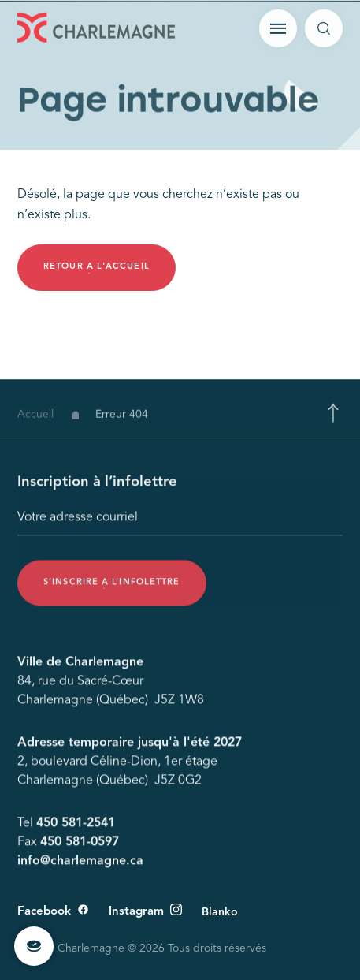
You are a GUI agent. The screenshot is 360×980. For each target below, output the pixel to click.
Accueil (35, 419)
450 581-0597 (80, 844)
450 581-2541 (76, 825)
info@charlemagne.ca (80, 863)
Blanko (220, 912)
